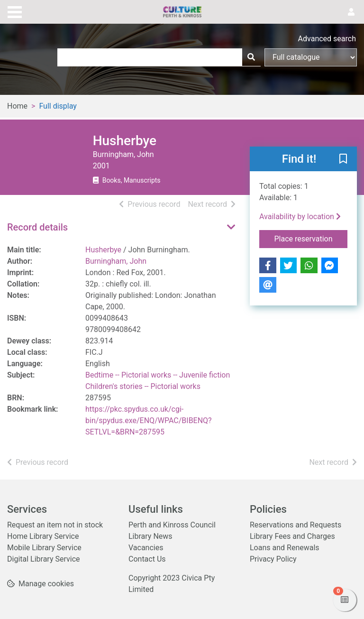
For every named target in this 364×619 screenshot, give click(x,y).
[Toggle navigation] (15, 11)
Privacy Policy (273, 559)
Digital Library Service (44, 559)
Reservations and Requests (296, 525)
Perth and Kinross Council (172, 525)
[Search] (251, 57)
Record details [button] (37, 227)
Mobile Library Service (44, 548)
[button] (343, 159)
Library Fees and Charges (292, 536)
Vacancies (146, 548)
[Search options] (311, 57)
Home (17, 106)
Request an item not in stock (55, 525)
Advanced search (327, 39)
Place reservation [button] (311, 238)
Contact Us (147, 559)
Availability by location (300, 217)
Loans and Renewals (285, 548)
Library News (150, 536)
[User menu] (351, 12)
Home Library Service (43, 536)
